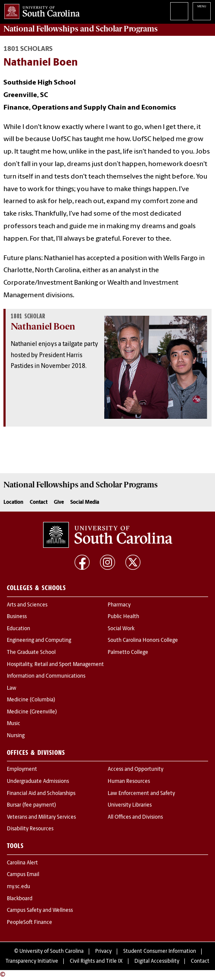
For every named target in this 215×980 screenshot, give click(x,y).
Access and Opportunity (136, 770)
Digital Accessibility (157, 961)
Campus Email (23, 875)
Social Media (85, 503)
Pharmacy (119, 605)
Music (14, 724)
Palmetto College (128, 653)
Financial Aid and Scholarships (41, 794)
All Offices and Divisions (135, 817)
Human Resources (129, 782)
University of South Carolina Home (40, 10)
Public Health (123, 617)
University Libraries (130, 805)
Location (13, 503)
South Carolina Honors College (143, 641)
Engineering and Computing (39, 641)
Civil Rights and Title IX (96, 961)
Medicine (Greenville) (32, 712)
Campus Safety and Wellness (40, 911)
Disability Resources (30, 829)
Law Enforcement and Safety (141, 794)
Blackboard (20, 899)
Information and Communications (46, 676)
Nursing (16, 736)
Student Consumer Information (160, 952)
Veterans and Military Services (41, 817)
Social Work (121, 629)
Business (17, 617)
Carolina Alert (22, 863)
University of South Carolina (51, 952)
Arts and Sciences (27, 605)
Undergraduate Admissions (38, 782)
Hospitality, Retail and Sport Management (55, 665)
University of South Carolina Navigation (202, 11)
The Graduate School (31, 653)
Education (19, 629)
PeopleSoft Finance (30, 923)
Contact (39, 503)
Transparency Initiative (32, 961)
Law (12, 688)
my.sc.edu (19, 887)
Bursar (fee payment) (31, 805)
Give (59, 503)
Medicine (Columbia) (31, 700)
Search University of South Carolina (179, 11)
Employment (22, 770)
